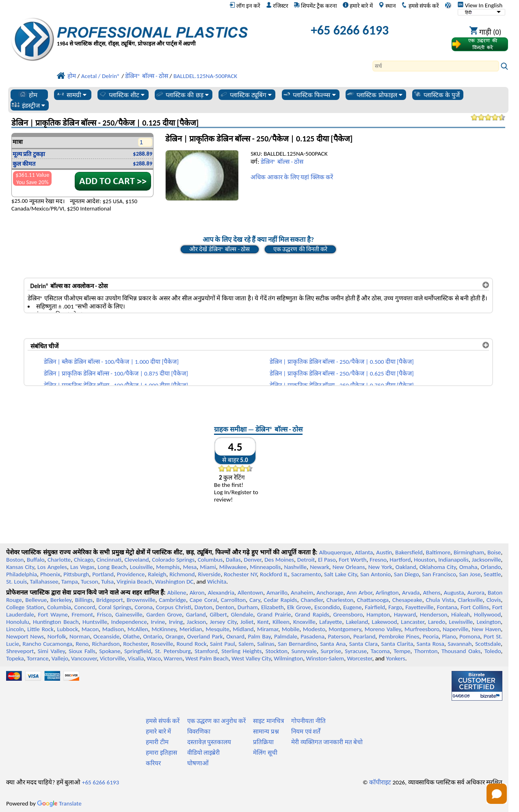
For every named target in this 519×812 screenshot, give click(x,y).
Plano (449, 636)
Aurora (476, 593)
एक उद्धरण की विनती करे (300, 249)
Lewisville (461, 622)
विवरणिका (199, 732)
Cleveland (136, 560)
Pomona (470, 636)
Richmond (182, 574)
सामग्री (71, 95)
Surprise (331, 651)
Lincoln (15, 629)
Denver (253, 560)
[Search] (436, 66)
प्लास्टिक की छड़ (182, 95)
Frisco (104, 614)
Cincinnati (109, 560)
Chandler (312, 600)
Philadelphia (22, 574)
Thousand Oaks (461, 651)
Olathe (131, 636)
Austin (384, 552)
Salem (246, 644)
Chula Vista (440, 600)
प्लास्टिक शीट (122, 95)
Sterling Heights (241, 651)
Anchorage (330, 593)
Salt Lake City (341, 574)
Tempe (402, 651)
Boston (15, 560)
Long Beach (112, 567)
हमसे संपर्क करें (420, 6)
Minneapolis (265, 567)
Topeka (15, 658)
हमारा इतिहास (161, 753)
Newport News (25, 636)
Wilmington (288, 658)
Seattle (492, 574)
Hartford (400, 560)
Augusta (454, 593)
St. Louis (16, 582)
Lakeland (357, 622)
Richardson (106, 644)
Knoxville (304, 622)
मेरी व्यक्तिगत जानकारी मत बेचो (327, 742)
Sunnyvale (304, 651)
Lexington (489, 622)
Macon (90, 629)
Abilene (177, 593)
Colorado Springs (173, 560)
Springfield (138, 651)
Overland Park (205, 636)
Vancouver (84, 658)
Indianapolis (453, 560)
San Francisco (439, 574)
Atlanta (364, 552)
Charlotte (59, 560)
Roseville (162, 644)
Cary (255, 600)
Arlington (387, 593)
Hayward (405, 614)
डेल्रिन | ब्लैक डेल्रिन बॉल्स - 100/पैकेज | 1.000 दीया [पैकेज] (111, 362)
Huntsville (95, 622)
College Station (25, 607)
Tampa (70, 582)
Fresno (378, 560)
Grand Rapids (312, 614)
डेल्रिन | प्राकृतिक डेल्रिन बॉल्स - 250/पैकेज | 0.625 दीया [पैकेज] (342, 373)
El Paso (327, 560)
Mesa (190, 567)
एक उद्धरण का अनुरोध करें (216, 721)
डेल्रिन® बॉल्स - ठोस (282, 162)
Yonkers (395, 658)
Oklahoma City (438, 567)
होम (28, 95)
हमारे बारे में (358, 6)
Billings (84, 600)
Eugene (352, 607)
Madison (113, 629)
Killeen (281, 622)
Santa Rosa (430, 644)
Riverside (209, 574)
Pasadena (312, 636)
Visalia (136, 658)
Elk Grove (299, 607)
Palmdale (286, 636)
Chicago (84, 560)
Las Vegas (82, 567)
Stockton (277, 651)
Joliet (247, 622)
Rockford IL (274, 574)
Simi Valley (51, 651)
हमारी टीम (157, 742)
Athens (432, 593)
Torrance (38, 658)
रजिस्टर (277, 6)
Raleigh (157, 574)
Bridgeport (110, 600)
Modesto (314, 629)
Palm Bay (259, 636)
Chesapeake (407, 600)
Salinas (266, 644)
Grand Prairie (274, 614)
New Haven (487, 629)
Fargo (395, 607)
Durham (248, 607)
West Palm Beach (207, 658)
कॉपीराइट (380, 782)
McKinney (164, 629)
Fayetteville (420, 607)
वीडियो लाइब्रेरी (203, 753)
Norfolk (57, 636)
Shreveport (20, 651)
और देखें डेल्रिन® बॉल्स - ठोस (219, 249)
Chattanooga (373, 600)
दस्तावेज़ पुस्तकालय (209, 742)
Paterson (339, 636)
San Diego (406, 574)
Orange (174, 636)
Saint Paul (223, 644)
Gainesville (129, 614)
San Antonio (375, 574)
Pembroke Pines (399, 636)
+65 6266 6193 (350, 30)
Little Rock (40, 629)
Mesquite (217, 629)
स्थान (387, 6)
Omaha (468, 567)
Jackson (196, 622)
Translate (59, 803)
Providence (131, 574)
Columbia (59, 607)
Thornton (426, 651)
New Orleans (349, 567)
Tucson (90, 582)
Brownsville (141, 600)
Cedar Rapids (281, 600)
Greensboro (348, 614)
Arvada (411, 593)
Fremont (82, 614)
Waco (154, 658)
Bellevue (36, 600)
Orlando (491, 567)
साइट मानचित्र (268, 721)
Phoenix (50, 574)
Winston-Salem (325, 658)
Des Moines (279, 560)
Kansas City (20, 567)
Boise (494, 552)
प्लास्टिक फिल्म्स (309, 95)
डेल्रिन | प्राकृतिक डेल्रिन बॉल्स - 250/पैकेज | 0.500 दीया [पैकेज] (342, 362)
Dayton (203, 607)
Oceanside (106, 636)
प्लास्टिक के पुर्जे (437, 95)
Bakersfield (409, 552)
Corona (143, 607)
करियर (153, 763)
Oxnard (235, 636)
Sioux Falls (82, 651)
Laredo (437, 622)
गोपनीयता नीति (308, 721)
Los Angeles (52, 567)
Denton (225, 607)
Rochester (135, 644)
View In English (480, 5)
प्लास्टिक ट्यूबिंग (246, 95)
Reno (82, 644)
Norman (80, 636)
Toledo (493, 651)
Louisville (141, 567)
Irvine (158, 622)
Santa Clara (363, 644)
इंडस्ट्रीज (28, 105)
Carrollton (234, 600)
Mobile (291, 629)
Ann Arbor (360, 593)
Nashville (295, 567)
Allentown (250, 593)
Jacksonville (487, 560)
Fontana (447, 607)
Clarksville (470, 600)
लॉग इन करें (245, 6)
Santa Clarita (397, 644)
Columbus (210, 560)
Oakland (406, 567)
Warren (173, 658)
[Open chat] (497, 794)
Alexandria (221, 593)
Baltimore (438, 552)
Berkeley (61, 600)
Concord (85, 607)
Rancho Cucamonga (48, 644)
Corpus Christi (174, 607)
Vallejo (60, 658)
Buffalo (36, 560)
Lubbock (67, 629)
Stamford (206, 651)
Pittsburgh (76, 574)
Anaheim (302, 593)
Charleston (340, 600)
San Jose (470, 574)
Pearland (364, 636)
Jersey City (223, 622)
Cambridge (172, 600)
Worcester (359, 658)
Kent (263, 622)
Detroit (306, 560)
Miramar (268, 629)
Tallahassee (44, 582)
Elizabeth (272, 607)
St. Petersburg (173, 651)
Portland (103, 574)
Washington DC (174, 582)
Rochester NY (240, 574)
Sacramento (306, 574)
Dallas (233, 560)
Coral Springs (115, 607)
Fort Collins (475, 607)
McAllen (138, 629)
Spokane (110, 651)
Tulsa (107, 582)
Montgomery (345, 629)
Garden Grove (164, 614)
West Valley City (251, 658)
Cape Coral (203, 600)
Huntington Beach (56, 622)
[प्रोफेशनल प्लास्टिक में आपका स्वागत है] (152, 32)
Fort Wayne (53, 614)
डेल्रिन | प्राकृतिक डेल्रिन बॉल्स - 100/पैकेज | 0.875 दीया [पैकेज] (116, 373)
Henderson (434, 614)
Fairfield (375, 607)
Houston (424, 560)
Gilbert (218, 614)
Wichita (217, 582)
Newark (319, 567)
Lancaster (412, 622)
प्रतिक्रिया (263, 742)
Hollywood (487, 614)
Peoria (431, 636)
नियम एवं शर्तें (306, 732)
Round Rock (192, 644)
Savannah (460, 644)
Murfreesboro (422, 629)
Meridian (191, 629)
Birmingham (469, 552)
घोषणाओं (198, 763)
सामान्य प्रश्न (266, 732)
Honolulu (17, 622)
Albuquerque (335, 552)
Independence (129, 622)
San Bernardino (297, 644)
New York (380, 567)
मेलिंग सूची (265, 753)
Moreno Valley (383, 629)
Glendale (242, 614)
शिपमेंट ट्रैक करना (316, 6)
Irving (176, 622)
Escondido (327, 607)
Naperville (455, 629)
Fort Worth (352, 560)
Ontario (152, 636)
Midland (243, 629)
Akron (197, 593)
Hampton (378, 614)
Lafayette (331, 622)
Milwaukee (233, 567)
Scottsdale (488, 644)
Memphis (168, 567)
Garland (196, 614)
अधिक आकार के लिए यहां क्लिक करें (292, 177)
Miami (208, 567)
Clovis (494, 600)
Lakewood (385, 622)
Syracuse (356, 651)
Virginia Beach (134, 582)
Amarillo (277, 593)
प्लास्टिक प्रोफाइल (374, 95)
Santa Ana (333, 644)
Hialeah (461, 614)
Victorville (112, 658)
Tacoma (380, 651)
